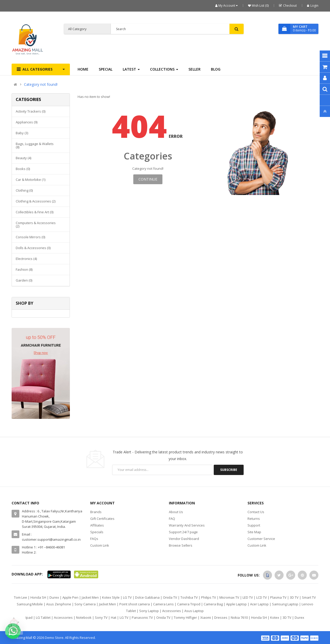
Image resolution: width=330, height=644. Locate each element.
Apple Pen (70, 597)
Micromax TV (229, 597)
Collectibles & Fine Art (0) (35, 212)
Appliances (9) (27, 122)
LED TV (248, 597)
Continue (148, 179)
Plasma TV (278, 597)
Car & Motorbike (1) (31, 180)
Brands (96, 512)
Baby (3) (22, 133)
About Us (176, 512)
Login (313, 6)
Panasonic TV (142, 617)
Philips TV (209, 597)
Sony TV (101, 617)
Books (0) (23, 169)
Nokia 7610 (239, 617)
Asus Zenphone (59, 604)
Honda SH (38, 597)
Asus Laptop (194, 611)
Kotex (275, 617)
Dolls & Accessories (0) (33, 248)
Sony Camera (85, 604)
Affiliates (97, 525)
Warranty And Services (187, 525)
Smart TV (309, 597)
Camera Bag (213, 604)
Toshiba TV (189, 597)
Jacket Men (90, 597)
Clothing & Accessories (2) (36, 201)
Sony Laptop (149, 611)
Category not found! (41, 84)
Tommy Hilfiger (185, 617)
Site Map (254, 532)
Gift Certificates (102, 519)
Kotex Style (111, 597)
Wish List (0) (260, 6)
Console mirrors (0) (30, 237)
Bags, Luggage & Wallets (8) (35, 145)
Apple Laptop (236, 604)
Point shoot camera (135, 604)
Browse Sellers (181, 545)
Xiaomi (206, 617)
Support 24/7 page (183, 532)
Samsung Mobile (30, 604)
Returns (254, 519)
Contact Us (256, 512)
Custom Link (100, 545)
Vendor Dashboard (184, 539)
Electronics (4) (26, 259)
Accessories (172, 611)
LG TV (127, 597)
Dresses (221, 617)
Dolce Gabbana (147, 597)
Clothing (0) (24, 190)
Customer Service (261, 539)
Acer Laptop (259, 604)
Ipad (29, 617)
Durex (54, 597)
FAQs (94, 539)
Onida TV (170, 597)
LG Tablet (43, 617)
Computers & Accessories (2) (36, 224)
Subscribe (229, 470)
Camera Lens (163, 604)
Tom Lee (20, 597)
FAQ (172, 519)
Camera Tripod (189, 604)
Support (254, 525)
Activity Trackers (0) (31, 111)
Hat (114, 617)
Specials (97, 532)
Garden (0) (24, 280)
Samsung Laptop (285, 604)
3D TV (294, 597)
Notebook (84, 617)
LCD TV (262, 597)
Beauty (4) (23, 158)
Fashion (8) (24, 269)
